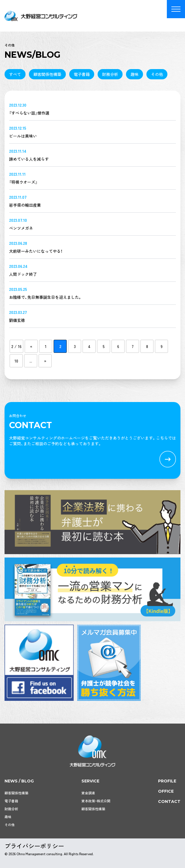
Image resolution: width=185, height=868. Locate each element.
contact (169, 801)
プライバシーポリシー (34, 846)
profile (167, 781)
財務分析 (110, 74)
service (90, 781)
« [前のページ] (31, 346)
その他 (157, 74)
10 (16, 361)
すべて (15, 74)
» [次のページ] (45, 361)
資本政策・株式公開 (96, 801)
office (166, 791)
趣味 (134, 74)
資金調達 (88, 793)
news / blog (19, 781)
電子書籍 (82, 74)
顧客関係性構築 (47, 74)
